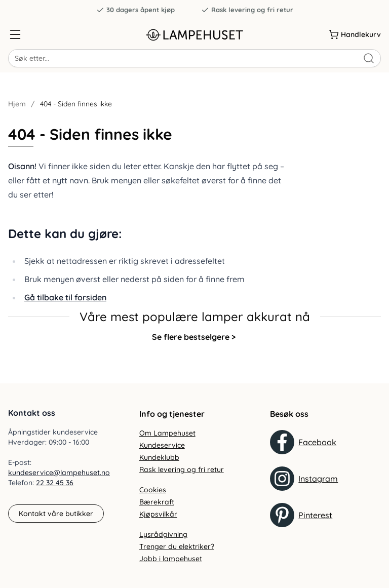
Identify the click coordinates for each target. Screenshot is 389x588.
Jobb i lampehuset (171, 559)
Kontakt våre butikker (56, 514)
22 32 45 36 (55, 483)
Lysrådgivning (163, 534)
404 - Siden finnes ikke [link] (76, 104)
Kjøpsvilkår (158, 514)
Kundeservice (162, 445)
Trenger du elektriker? (177, 546)
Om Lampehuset (167, 433)
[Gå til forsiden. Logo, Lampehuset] (194, 35)
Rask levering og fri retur (247, 10)
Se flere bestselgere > (194, 337)
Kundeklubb (159, 457)
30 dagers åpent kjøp (135, 10)
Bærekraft (157, 502)
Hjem (17, 104)
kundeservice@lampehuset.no (59, 473)
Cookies (153, 490)
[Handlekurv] (355, 34)
